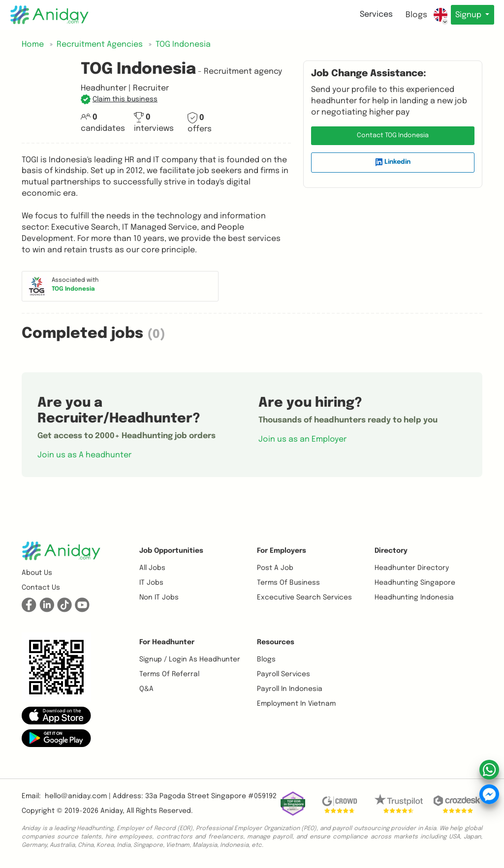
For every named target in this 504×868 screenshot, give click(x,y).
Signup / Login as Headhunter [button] (190, 659)
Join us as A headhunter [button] (84, 455)
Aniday (111, 811)
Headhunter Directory (412, 568)
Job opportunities (171, 551)
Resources (276, 642)
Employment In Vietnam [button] (296, 704)
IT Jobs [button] (151, 583)
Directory (391, 551)
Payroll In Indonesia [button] (290, 689)
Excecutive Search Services (304, 598)
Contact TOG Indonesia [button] (393, 135)
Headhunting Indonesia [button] (414, 598)
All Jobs (152, 568)
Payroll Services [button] (283, 674)
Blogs (413, 15)
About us (37, 573)
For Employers (282, 551)
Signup (468, 15)
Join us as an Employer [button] (302, 439)
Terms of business (288, 583)
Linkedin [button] (393, 162)
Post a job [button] (275, 568)
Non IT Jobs (159, 598)
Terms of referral (169, 674)
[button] (119, 99)
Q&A (146, 689)
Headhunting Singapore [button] (415, 583)
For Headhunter (167, 642)
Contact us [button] (41, 588)
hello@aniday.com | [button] (78, 796)
